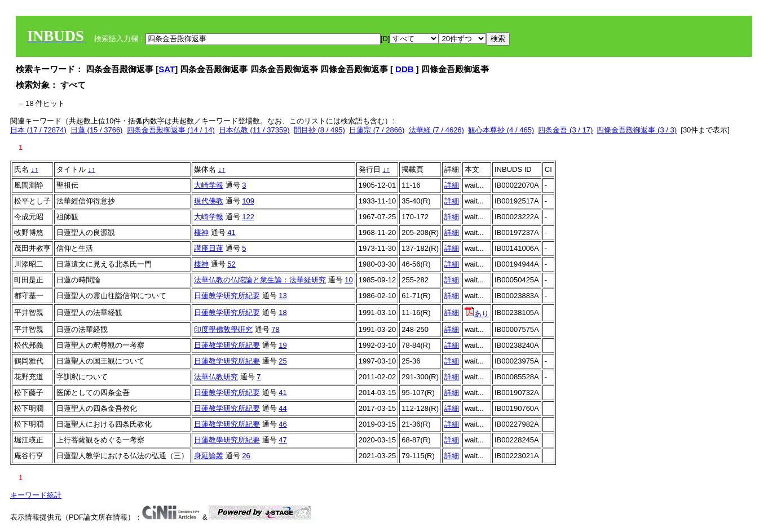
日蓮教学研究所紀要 (227, 296)
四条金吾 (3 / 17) (565, 130)
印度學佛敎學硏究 (223, 329)
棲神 (201, 232)
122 (248, 217)
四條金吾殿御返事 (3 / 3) (637, 130)
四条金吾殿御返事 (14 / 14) (171, 130)
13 (283, 296)
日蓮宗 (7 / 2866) (377, 130)
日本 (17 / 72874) (38, 130)
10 (348, 280)
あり (477, 314)
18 (283, 312)
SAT (167, 69)
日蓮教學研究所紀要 (227, 440)
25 (283, 361)
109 (248, 201)
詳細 (452, 185)
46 (283, 424)
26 (246, 456)
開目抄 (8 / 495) (319, 130)
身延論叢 (209, 456)
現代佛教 (209, 201)
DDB (406, 69)
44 (283, 408)
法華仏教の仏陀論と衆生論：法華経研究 (260, 280)
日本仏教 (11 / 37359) (254, 130)
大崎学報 (209, 185)
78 (275, 329)
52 (231, 264)
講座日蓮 (209, 248)
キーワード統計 (36, 495)
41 (231, 232)
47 (283, 440)
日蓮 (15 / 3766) (97, 130)
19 (283, 345)
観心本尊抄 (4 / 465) (501, 130)
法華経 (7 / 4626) (436, 130)
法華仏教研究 (216, 377)
